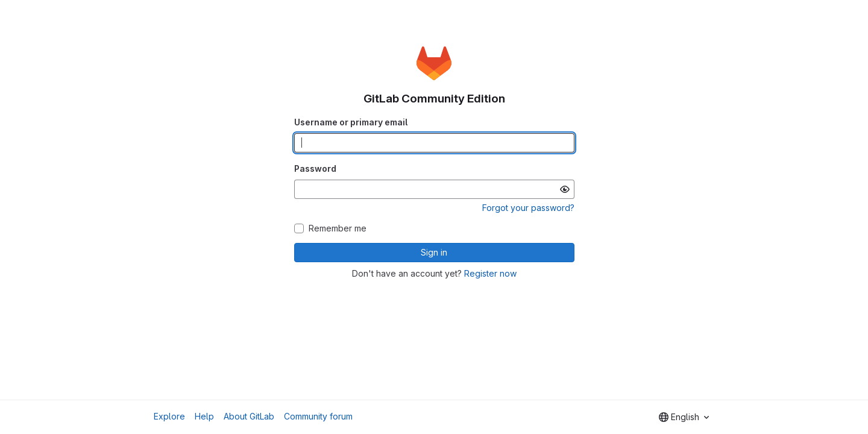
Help (204, 416)
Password (315, 168)
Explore (169, 416)
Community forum (318, 416)
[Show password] (565, 189)
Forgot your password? (528, 208)
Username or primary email (351, 122)
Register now (490, 273)
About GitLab (249, 416)
